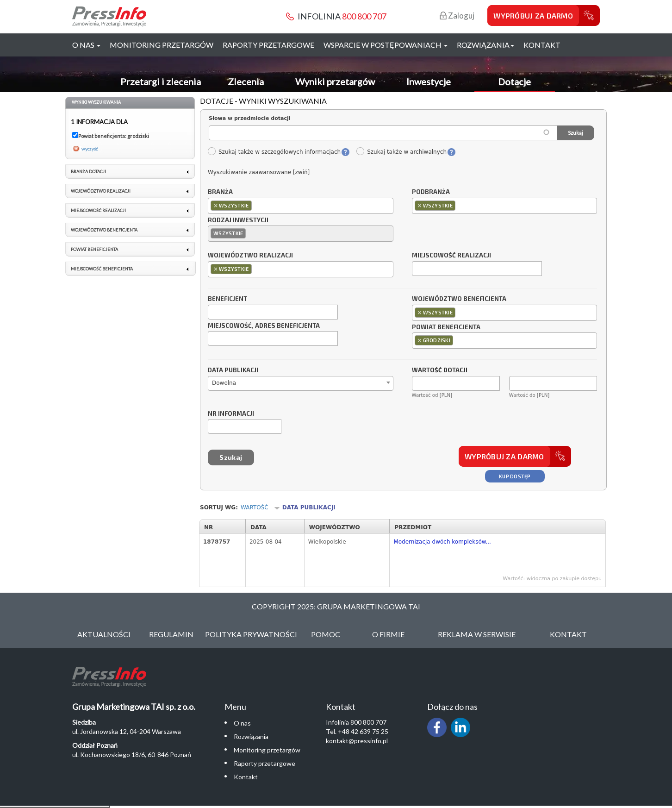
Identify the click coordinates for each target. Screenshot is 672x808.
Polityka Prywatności (251, 634)
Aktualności (104, 634)
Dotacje (514, 81)
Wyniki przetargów (335, 81)
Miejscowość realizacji (451, 256)
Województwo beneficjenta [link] (104, 230)
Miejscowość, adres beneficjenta (264, 326)
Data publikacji (233, 370)
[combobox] (301, 206)
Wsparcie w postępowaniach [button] (386, 45)
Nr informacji (231, 414)
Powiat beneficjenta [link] (94, 249)
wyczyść (90, 149)
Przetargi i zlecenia (161, 81)
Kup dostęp (515, 476)
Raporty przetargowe (268, 45)
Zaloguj (457, 16)
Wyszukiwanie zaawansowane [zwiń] (259, 172)
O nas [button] (86, 45)
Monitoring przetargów (162, 45)
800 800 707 (364, 16)
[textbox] (256, 205)
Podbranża (431, 192)
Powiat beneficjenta (446, 327)
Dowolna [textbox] (224, 383)
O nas (242, 723)
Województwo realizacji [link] (101, 191)
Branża (220, 192)
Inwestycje (429, 81)
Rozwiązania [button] (485, 45)
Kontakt (542, 45)
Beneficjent (227, 299)
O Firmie (388, 634)
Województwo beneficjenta (459, 299)
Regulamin (171, 634)
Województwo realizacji (250, 256)
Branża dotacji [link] (88, 172)
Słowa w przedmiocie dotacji (250, 118)
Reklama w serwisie (477, 634)
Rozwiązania (251, 736)
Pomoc (326, 634)
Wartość (255, 507)
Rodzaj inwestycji (238, 220)
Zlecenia (246, 81)
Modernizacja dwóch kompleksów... (442, 542)
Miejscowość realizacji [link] (98, 210)
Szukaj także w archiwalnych (401, 152)
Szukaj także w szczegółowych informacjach (274, 152)
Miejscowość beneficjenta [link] (102, 269)
